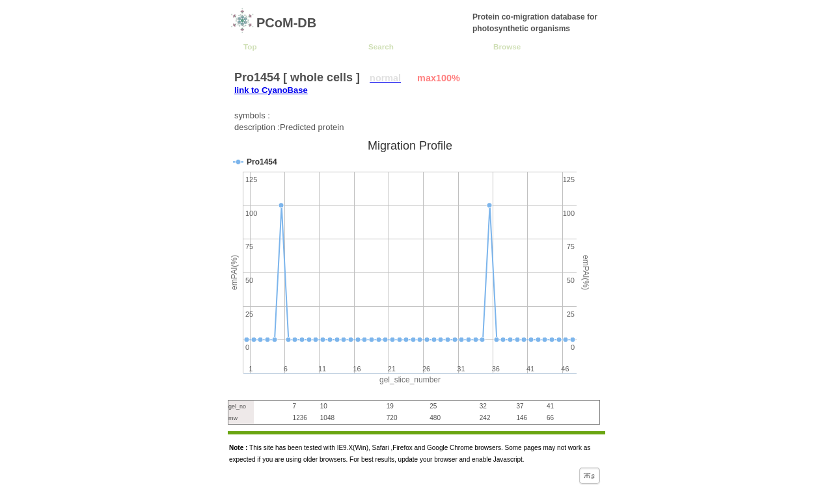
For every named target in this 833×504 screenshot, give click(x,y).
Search (381, 46)
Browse (507, 46)
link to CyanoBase (271, 90)
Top (250, 46)
